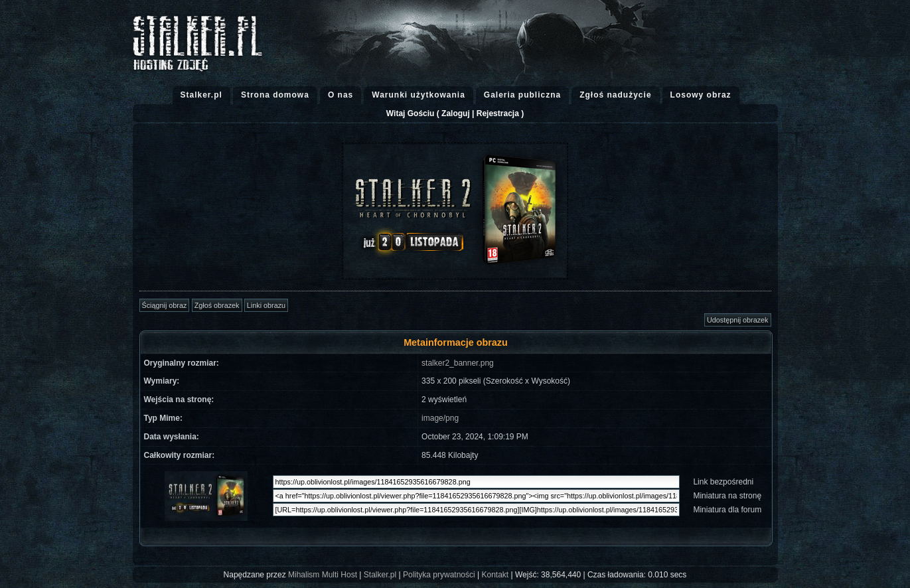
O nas (341, 95)
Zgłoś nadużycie (615, 95)
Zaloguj (456, 113)
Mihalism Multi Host (323, 575)
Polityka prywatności (439, 575)
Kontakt (495, 575)
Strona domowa (275, 95)
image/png (440, 418)
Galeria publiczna (522, 95)
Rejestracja (498, 113)
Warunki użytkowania (418, 95)
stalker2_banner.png (458, 363)
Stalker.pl (201, 95)
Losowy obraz (701, 95)
